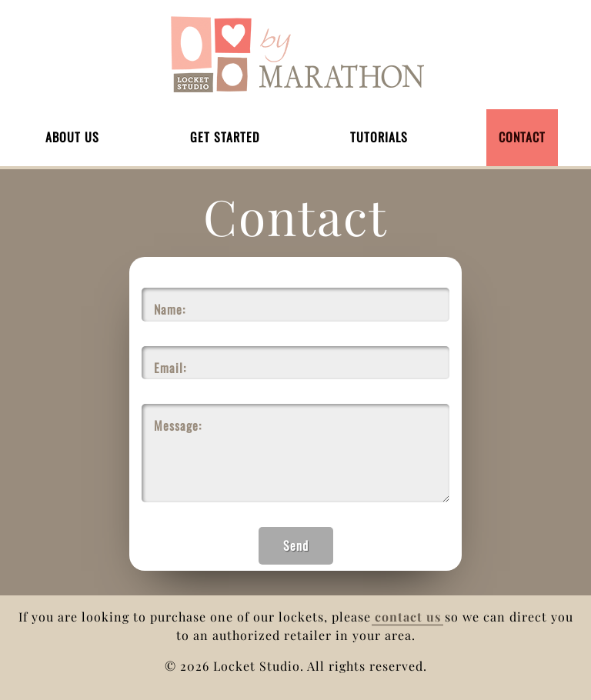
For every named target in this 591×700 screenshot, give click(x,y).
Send (296, 545)
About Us (72, 137)
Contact (522, 137)
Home (295, 55)
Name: (170, 309)
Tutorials (379, 137)
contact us (408, 617)
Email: (170, 368)
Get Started (225, 137)
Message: (178, 425)
